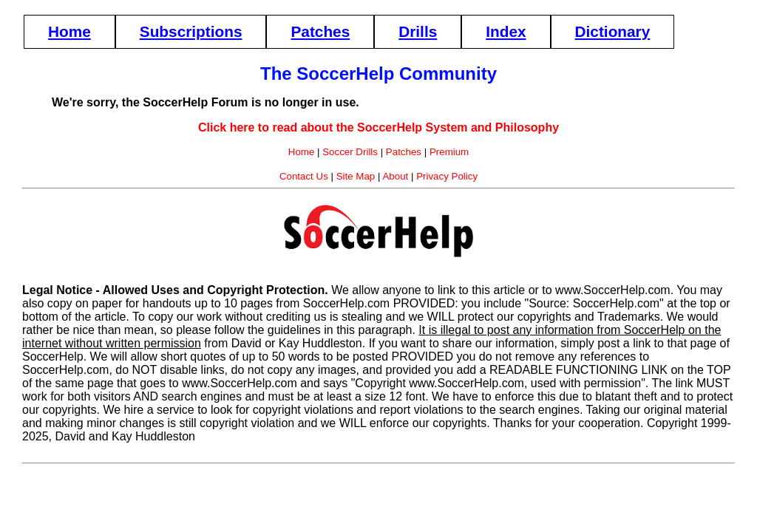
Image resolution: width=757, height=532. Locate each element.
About (395, 176)
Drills (418, 31)
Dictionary (613, 31)
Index (506, 31)
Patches (320, 31)
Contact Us (304, 176)
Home (69, 31)
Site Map (356, 176)
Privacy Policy (447, 176)
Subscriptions (191, 31)
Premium (449, 152)
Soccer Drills (350, 152)
